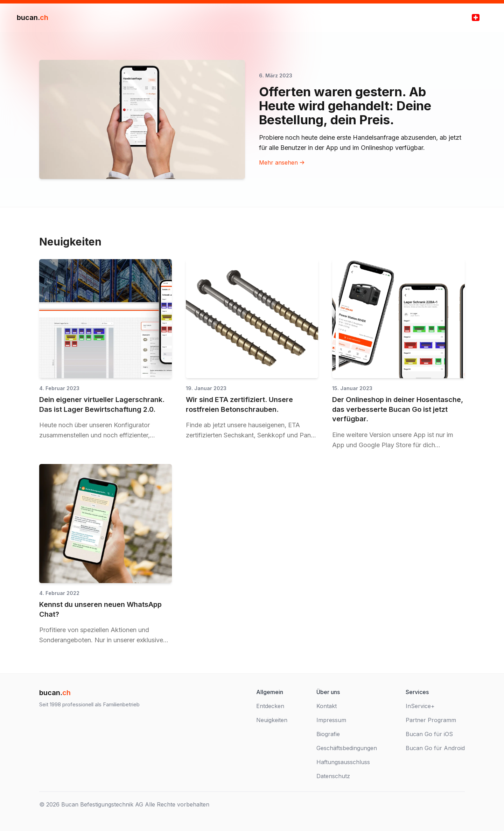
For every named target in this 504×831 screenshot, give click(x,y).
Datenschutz (333, 776)
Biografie (328, 734)
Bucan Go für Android (435, 748)
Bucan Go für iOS (429, 734)
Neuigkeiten (272, 720)
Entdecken (270, 706)
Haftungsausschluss (343, 762)
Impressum (331, 720)
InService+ (420, 706)
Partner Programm (431, 720)
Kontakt (327, 706)
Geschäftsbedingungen (347, 748)
